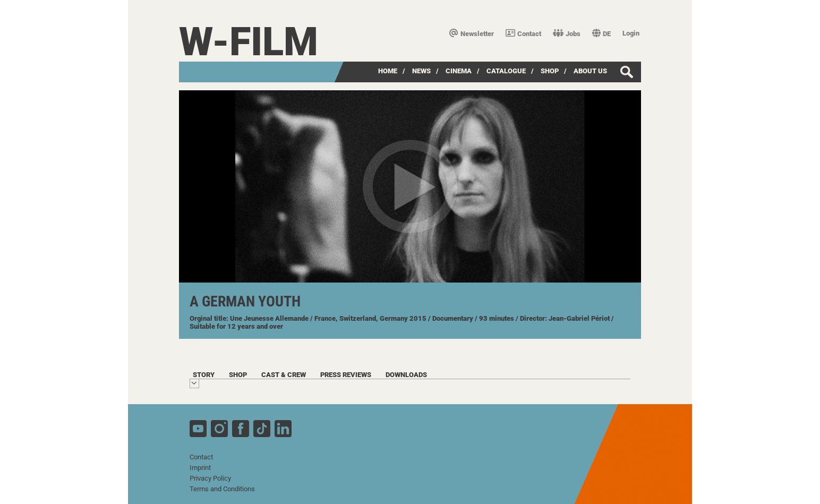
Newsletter (472, 34)
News (421, 71)
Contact (523, 34)
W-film (249, 42)
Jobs (567, 34)
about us (590, 71)
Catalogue (506, 71)
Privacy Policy (210, 478)
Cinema (459, 71)
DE (601, 34)
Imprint (200, 468)
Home (388, 71)
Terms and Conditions (222, 489)
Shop (550, 71)
